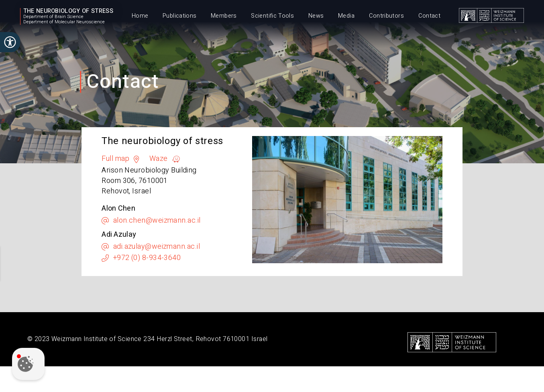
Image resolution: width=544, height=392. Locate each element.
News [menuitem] (316, 16)
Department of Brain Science (53, 17)
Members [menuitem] (224, 16)
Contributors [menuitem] (386, 16)
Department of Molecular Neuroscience (64, 22)
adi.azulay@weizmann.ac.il (157, 247)
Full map (116, 159)
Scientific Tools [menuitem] (272, 16)
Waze (159, 159)
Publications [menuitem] (179, 16)
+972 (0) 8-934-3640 (147, 258)
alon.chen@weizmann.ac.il (157, 221)
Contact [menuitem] (430, 16)
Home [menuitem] (140, 16)
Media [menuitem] (346, 16)
